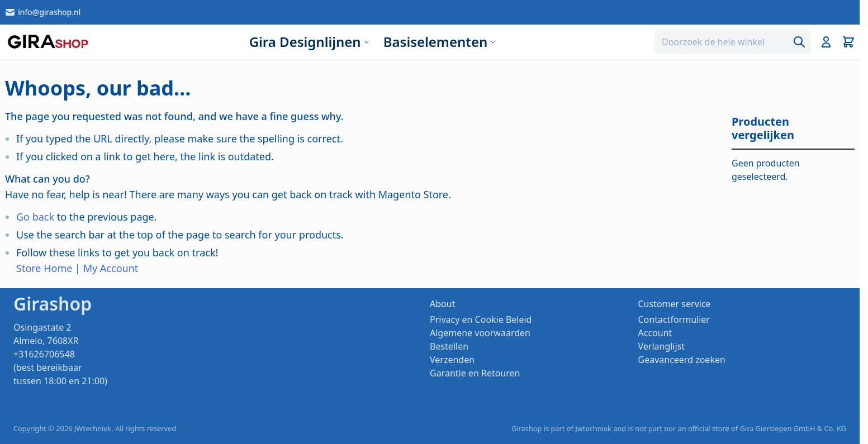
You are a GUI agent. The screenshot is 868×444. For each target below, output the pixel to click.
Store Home (44, 268)
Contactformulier (674, 319)
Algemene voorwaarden (480, 333)
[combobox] (732, 42)
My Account (111, 268)
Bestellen (449, 346)
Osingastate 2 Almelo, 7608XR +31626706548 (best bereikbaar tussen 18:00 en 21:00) (60, 354)
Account (655, 333)
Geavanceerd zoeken (682, 360)
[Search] (799, 42)
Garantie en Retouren (475, 373)
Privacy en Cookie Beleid (481, 319)
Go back (35, 217)
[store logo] (48, 42)
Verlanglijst (662, 346)
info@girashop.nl (42, 12)
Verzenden (452, 360)
